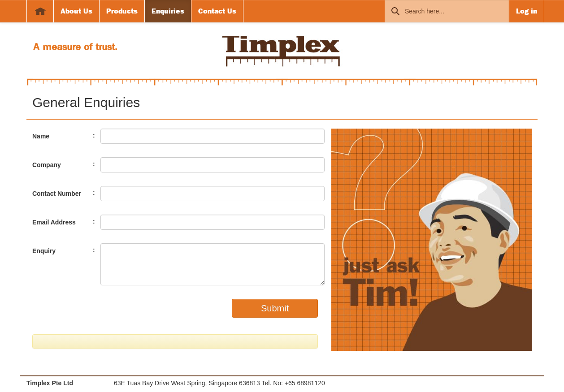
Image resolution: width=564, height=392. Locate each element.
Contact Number (57, 194)
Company (47, 165)
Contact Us (217, 11)
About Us (76, 11)
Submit (275, 308)
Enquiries (168, 11)
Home (40, 11)
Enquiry (44, 251)
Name (41, 136)
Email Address (54, 222)
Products (122, 11)
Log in (527, 11)
